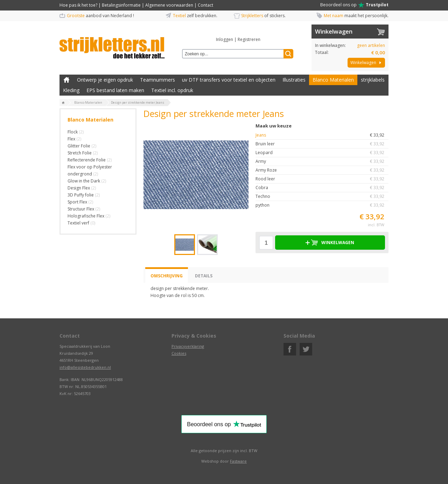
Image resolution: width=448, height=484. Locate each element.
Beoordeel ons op (354, 5)
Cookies (179, 353)
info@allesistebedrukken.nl (85, 367)
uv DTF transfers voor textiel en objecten (229, 80)
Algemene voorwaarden (169, 5)
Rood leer (322, 179)
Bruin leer (322, 144)
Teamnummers (157, 80)
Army (322, 161)
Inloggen (225, 39)
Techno (322, 196)
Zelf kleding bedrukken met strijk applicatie (66, 80)
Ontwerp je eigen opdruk (105, 80)
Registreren (249, 39)
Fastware (238, 461)
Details (204, 276)
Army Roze (322, 170)
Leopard (322, 153)
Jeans (322, 135)
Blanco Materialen (333, 80)
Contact (205, 5)
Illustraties (294, 80)
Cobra (322, 188)
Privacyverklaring (188, 346)
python (322, 205)
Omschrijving (167, 276)
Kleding (71, 90)
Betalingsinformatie (121, 5)
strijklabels (373, 80)
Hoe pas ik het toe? (78, 5)
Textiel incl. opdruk (172, 90)
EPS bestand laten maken (115, 90)
